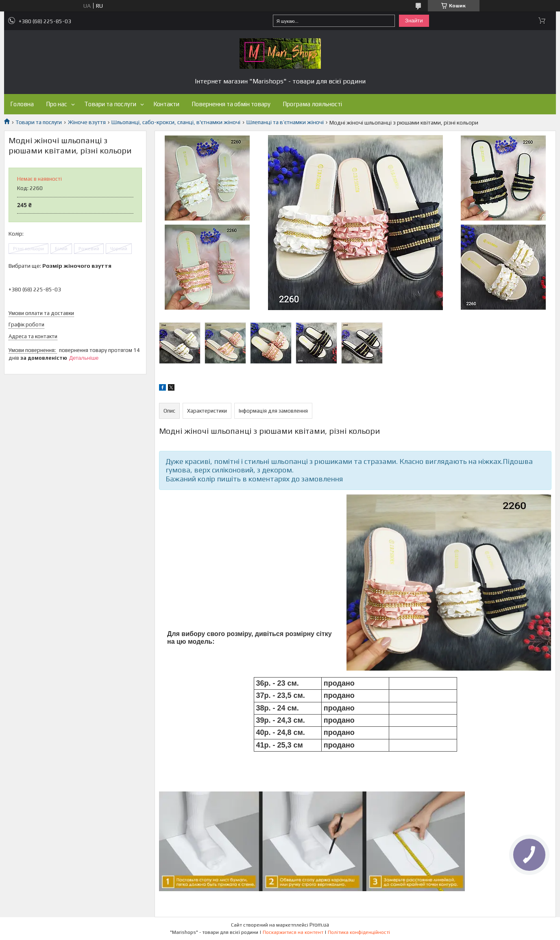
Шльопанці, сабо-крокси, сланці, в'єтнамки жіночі (176, 122)
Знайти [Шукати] (414, 21)
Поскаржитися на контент (293, 932)
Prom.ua (319, 925)
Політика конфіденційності (359, 932)
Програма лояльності (312, 104)
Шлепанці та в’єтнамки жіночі (285, 122)
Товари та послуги (110, 104)
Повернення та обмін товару (231, 104)
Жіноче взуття (87, 122)
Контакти (166, 104)
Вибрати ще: (60, 266)
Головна (22, 104)
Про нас (57, 104)
